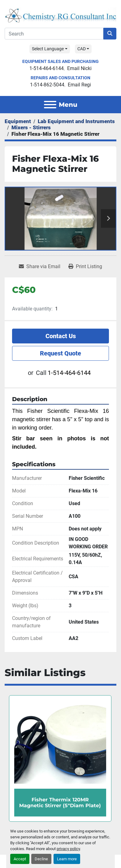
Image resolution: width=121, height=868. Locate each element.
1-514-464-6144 (47, 68)
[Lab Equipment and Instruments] (76, 121)
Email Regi (79, 85)
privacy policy (68, 849)
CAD (82, 49)
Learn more (67, 859)
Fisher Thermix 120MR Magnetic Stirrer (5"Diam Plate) (60, 802)
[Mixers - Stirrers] (31, 127)
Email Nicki (79, 68)
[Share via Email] (40, 267)
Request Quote (60, 353)
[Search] (54, 34)
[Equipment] (18, 121)
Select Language (48, 49)
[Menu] (50, 105)
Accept (20, 859)
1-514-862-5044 (47, 85)
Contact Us (61, 336)
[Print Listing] (85, 267)
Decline (41, 859)
